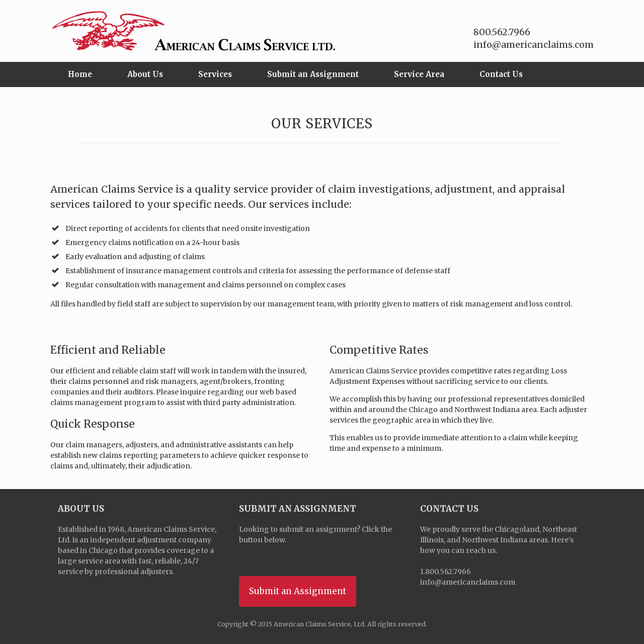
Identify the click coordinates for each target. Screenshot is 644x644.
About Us (145, 74)
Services (215, 74)
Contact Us (501, 74)
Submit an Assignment (313, 74)
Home (80, 74)
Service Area (419, 74)
